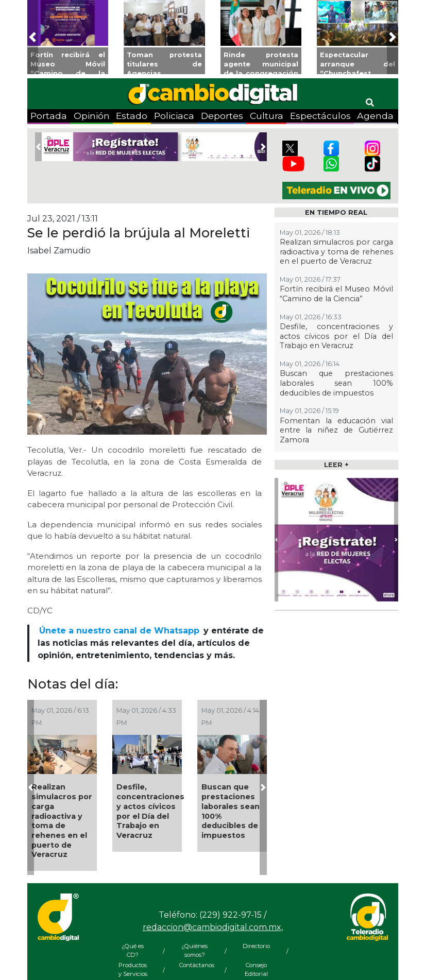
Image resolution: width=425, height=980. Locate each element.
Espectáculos (320, 116)
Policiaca (174, 116)
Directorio (256, 946)
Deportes (222, 116)
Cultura (267, 116)
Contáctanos (195, 965)
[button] (33, 37)
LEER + (336, 465)
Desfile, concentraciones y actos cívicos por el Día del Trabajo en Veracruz (150, 811)
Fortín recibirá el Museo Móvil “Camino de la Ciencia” (336, 294)
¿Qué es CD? (133, 950)
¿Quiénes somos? (194, 950)
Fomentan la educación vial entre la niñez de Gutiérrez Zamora (336, 430)
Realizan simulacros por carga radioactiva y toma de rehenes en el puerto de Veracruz (62, 821)
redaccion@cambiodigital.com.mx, (213, 927)
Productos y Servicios (133, 969)
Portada (49, 116)
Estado (132, 116)
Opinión (92, 116)
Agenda (375, 116)
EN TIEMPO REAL (336, 212)
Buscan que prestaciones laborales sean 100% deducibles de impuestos (231, 811)
